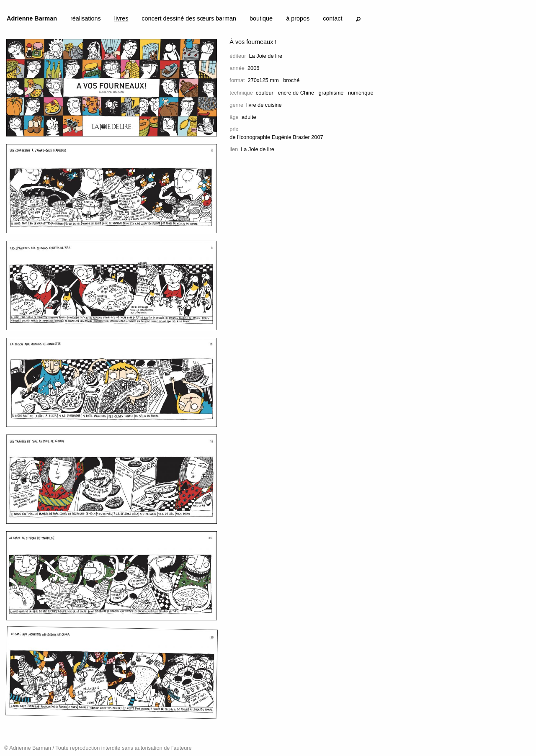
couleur (265, 93)
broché (291, 80)
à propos (298, 18)
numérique (361, 93)
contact (332, 18)
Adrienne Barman (32, 18)
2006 (253, 68)
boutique (261, 18)
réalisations (86, 18)
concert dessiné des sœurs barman (189, 18)
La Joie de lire (265, 56)
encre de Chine (296, 93)
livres (121, 18)
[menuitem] (32, 20)
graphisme (331, 93)
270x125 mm (263, 80)
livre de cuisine (264, 105)
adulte (249, 117)
